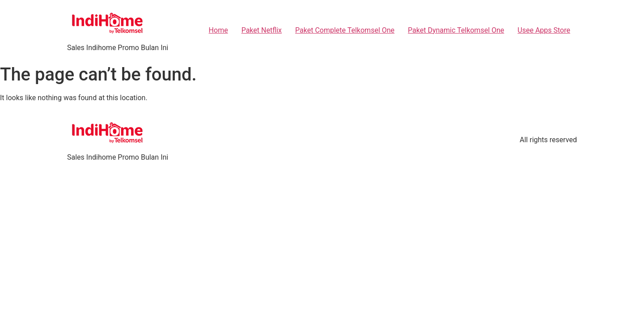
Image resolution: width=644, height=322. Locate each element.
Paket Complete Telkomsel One (345, 30)
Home (218, 30)
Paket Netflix (262, 30)
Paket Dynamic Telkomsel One (456, 30)
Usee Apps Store (544, 30)
